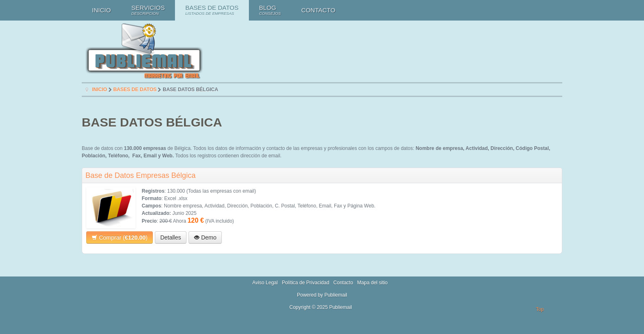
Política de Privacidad (305, 283)
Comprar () (120, 237)
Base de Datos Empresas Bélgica (140, 175)
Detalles (171, 237)
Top (540, 309)
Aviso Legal (265, 283)
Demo (205, 237)
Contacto (343, 283)
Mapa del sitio (373, 283)
